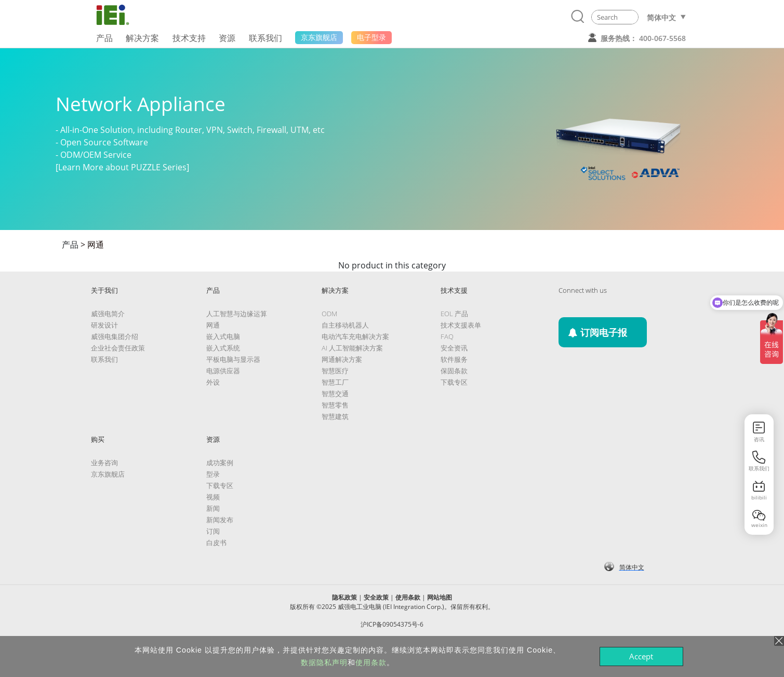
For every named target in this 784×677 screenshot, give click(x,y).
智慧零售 (335, 405)
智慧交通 (335, 394)
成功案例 (220, 463)
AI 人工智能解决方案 (352, 348)
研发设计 (104, 325)
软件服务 (454, 359)
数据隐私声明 (324, 662)
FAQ (447, 336)
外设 (213, 382)
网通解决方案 (342, 359)
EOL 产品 (454, 314)
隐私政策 (344, 597)
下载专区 (454, 382)
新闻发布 (220, 520)
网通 (96, 245)
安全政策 (376, 597)
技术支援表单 (461, 325)
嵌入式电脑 (223, 336)
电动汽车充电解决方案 (355, 336)
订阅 (213, 531)
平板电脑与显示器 (233, 359)
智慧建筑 (335, 416)
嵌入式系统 (223, 348)
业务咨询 (104, 463)
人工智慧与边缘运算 (237, 314)
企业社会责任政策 (118, 348)
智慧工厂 (335, 382)
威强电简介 (108, 314)
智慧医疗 (335, 371)
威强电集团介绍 (115, 336)
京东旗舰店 (108, 474)
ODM (329, 314)
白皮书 (216, 543)
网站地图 (440, 597)
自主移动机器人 (345, 325)
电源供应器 (223, 371)
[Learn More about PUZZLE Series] (122, 167)
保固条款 (454, 371)
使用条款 (408, 597)
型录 (213, 474)
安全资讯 (454, 348)
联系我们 (104, 359)
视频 (213, 497)
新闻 (213, 508)
